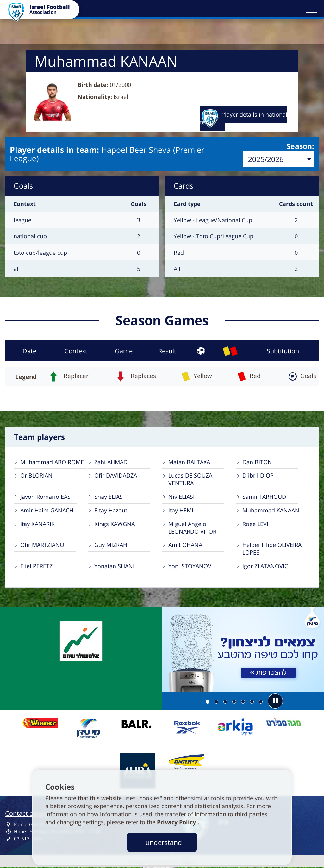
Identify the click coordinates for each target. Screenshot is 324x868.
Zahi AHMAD (111, 462)
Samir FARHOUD (264, 497)
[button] (311, 9)
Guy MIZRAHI (112, 546)
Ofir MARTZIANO (42, 546)
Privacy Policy (177, 822)
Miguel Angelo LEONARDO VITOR (192, 528)
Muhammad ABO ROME (52, 462)
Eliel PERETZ (36, 567)
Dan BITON (257, 462)
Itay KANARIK (37, 524)
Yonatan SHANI (114, 567)
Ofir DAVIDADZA (116, 476)
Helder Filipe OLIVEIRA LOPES (272, 550)
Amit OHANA (185, 546)
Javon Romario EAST (47, 497)
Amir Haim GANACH (47, 511)
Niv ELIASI (181, 497)
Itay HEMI (181, 511)
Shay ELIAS (109, 497)
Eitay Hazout (111, 511)
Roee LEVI (255, 524)
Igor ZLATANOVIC (265, 567)
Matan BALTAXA (189, 462)
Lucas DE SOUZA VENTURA (190, 480)
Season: (300, 147)
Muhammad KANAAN (271, 511)
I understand (162, 842)
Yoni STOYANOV (190, 567)
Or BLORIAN (36, 476)
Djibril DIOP (258, 476)
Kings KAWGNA (115, 524)
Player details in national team (244, 118)
